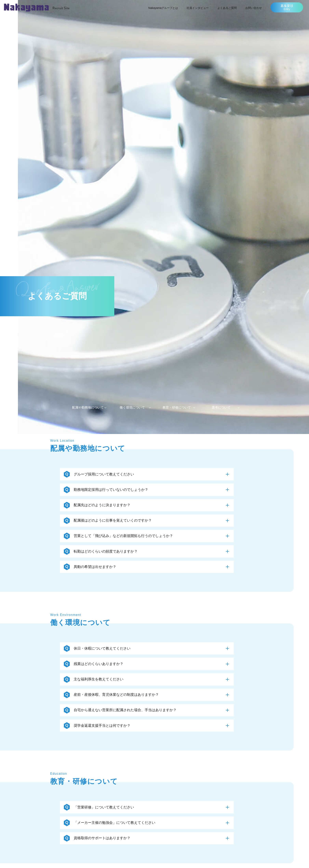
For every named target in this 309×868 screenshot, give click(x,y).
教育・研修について (177, 407)
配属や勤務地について (88, 407)
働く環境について (132, 407)
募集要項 (287, 7)
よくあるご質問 (227, 8)
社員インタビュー (198, 8)
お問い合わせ (254, 8)
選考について (221, 407)
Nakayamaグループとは (163, 8)
